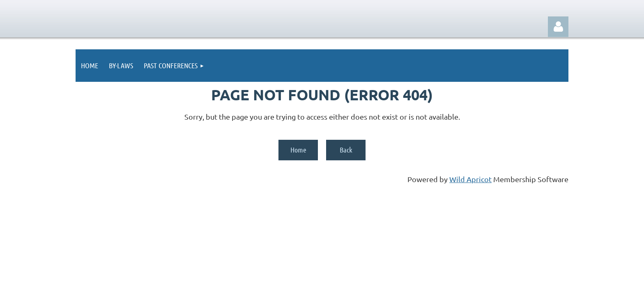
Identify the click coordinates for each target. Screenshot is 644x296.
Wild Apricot (470, 179)
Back (346, 150)
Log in (558, 27)
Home (298, 150)
